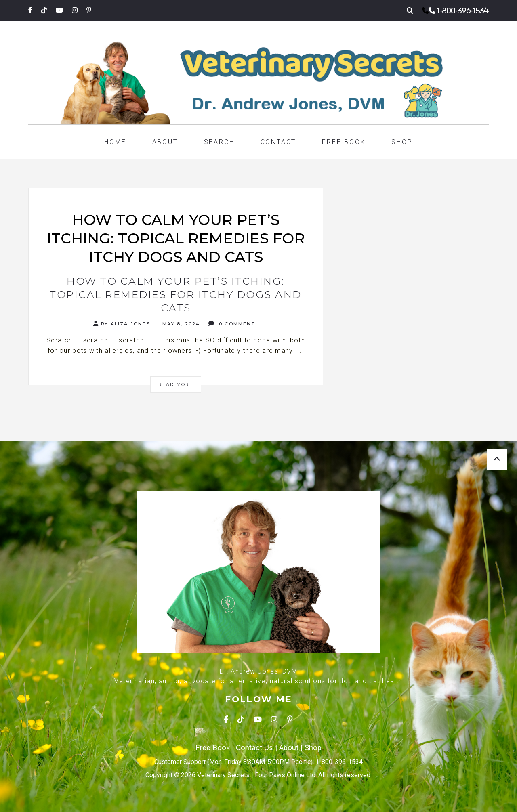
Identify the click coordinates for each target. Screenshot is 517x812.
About (165, 142)
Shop (402, 142)
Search (219, 142)
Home (115, 142)
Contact (278, 142)
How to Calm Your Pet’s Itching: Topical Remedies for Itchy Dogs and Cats (176, 294)
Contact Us (254, 748)
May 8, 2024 (180, 324)
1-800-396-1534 (463, 10)
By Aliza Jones (122, 324)
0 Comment (232, 324)
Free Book (344, 142)
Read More (176, 384)
